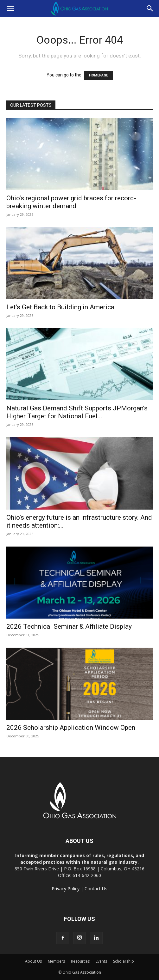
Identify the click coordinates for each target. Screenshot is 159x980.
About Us (33, 961)
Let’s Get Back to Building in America (60, 307)
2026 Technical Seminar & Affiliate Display (69, 626)
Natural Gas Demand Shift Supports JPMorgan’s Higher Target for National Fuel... (77, 412)
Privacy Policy (66, 889)
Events (101, 961)
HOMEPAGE (99, 75)
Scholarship (124, 961)
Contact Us (96, 889)
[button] (10, 9)
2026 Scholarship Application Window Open (71, 728)
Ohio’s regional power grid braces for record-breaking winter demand (71, 202)
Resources (80, 961)
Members (56, 961)
